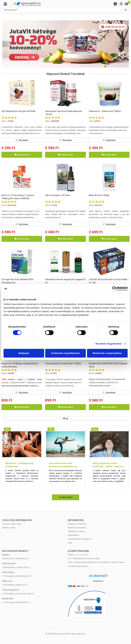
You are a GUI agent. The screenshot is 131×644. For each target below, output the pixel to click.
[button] (10, 44)
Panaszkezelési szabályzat (79, 539)
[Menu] (115, 4)
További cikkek (66, 497)
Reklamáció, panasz (76, 531)
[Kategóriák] (5, 4)
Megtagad (24, 353)
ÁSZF (70, 543)
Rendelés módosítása (77, 524)
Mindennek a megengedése (107, 353)
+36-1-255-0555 (82, 555)
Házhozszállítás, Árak (12, 524)
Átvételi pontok (9, 528)
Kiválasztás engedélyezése (66, 353)
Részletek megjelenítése (109, 344)
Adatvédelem (73, 535)
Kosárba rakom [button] (22, 155)
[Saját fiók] (121, 4)
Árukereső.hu (98, 581)
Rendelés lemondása (77, 528)
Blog (7, 429)
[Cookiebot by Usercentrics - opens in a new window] (114, 289)
